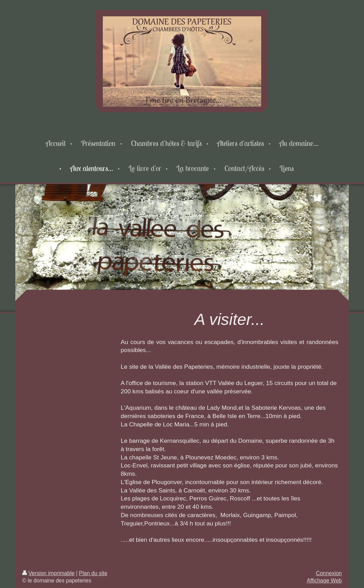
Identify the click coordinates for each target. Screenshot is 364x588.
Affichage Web (324, 581)
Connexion (329, 573)
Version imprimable (48, 573)
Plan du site (93, 573)
